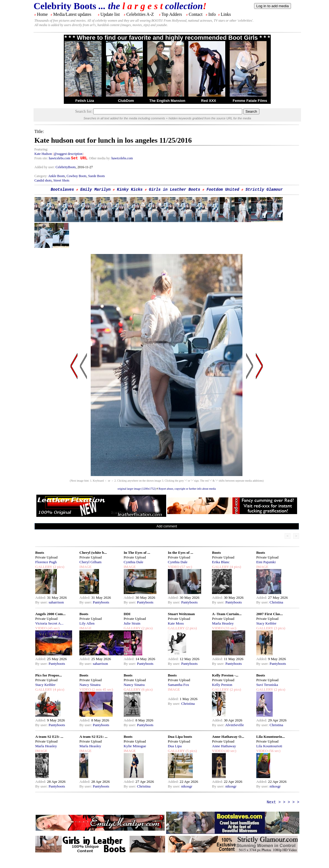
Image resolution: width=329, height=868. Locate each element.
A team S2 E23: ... (49, 737)
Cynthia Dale (134, 562)
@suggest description (68, 154)
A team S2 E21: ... (93, 737)
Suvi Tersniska (267, 685)
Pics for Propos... (49, 675)
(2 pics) (58, 567)
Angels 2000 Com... (50, 614)
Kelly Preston (222, 685)
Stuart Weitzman (181, 614)
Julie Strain (132, 623)
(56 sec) (274, 751)
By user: (42, 602)
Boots (40, 553)
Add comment (167, 526)
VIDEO (174, 567)
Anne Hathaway (224, 746)
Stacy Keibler (266, 623)
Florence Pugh (46, 562)
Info (212, 14)
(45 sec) (53, 628)
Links (226, 14)
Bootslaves (62, 190)
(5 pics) (191, 751)
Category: (41, 176)
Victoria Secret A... (49, 623)
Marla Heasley (223, 623)
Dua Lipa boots (180, 737)
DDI (127, 614)
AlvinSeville (235, 725)
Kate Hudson (43, 154)
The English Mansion (167, 101)
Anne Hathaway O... (228, 737)
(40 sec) (230, 751)
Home (42, 14)
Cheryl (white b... (93, 553)
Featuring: (41, 149)
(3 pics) (279, 628)
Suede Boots (97, 176)
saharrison (56, 602)
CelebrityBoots (66, 167)
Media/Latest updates (72, 14)
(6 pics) (147, 689)
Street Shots (61, 180)
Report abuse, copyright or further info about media (187, 489)
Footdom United (223, 190)
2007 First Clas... (270, 614)
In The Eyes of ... (137, 553)
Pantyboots (101, 602)
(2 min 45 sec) (102, 689)
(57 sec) (186, 567)
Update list (110, 14)
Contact (196, 14)
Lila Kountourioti (269, 746)
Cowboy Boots (77, 176)
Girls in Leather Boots (175, 190)
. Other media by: (99, 158)
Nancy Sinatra (90, 685)
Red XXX (209, 101)
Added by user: (45, 167)
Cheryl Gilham (90, 562)
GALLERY (44, 567)
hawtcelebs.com (60, 158)
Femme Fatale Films (250, 101)
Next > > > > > (283, 802)
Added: (41, 597)
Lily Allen (87, 623)
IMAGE (85, 567)
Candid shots (43, 180)
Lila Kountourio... (271, 737)
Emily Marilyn (95, 190)
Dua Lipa (175, 746)
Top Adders (172, 14)
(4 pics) (235, 567)
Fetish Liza (84, 101)
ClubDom (126, 101)
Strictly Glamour (264, 190)
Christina (276, 602)
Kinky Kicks (130, 190)
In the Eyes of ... (180, 553)
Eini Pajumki (266, 562)
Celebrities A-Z (140, 14)
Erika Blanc (221, 562)
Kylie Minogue (135, 746)
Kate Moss (176, 623)
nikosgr (187, 786)
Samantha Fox (179, 685)
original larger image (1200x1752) (137, 489)
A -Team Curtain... (227, 614)
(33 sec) (230, 628)
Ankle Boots (57, 176)
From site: (41, 158)
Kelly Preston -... (225, 675)
